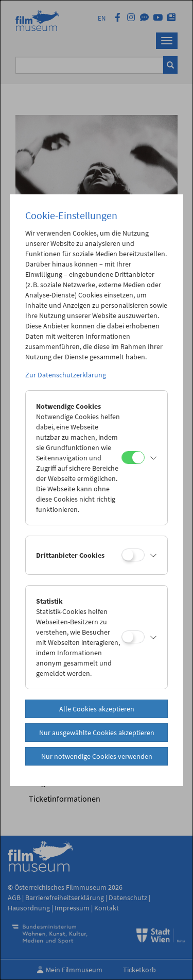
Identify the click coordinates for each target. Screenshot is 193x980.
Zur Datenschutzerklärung (66, 375)
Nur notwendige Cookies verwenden (97, 756)
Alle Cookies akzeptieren (97, 709)
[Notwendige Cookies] (133, 458)
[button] (153, 458)
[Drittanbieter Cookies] (133, 555)
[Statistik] (133, 637)
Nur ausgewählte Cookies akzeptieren (97, 733)
